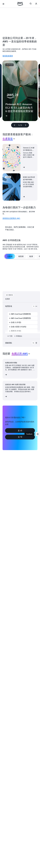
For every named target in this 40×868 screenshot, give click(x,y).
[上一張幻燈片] (14, 125)
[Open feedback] (38, 434)
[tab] (10, 256)
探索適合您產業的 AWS (11, 218)
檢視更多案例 (8, 56)
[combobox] (9, 139)
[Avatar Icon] (36, 4)
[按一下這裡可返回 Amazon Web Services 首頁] (20, 4)
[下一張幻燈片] (27, 125)
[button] (20, 431)
